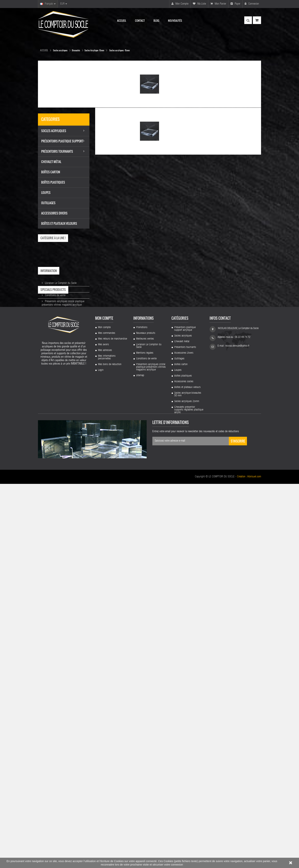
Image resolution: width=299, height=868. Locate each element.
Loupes (178, 749)
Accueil (44, 50)
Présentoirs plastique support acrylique (185, 708)
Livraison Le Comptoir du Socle (60, 282)
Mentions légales (53, 288)
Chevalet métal (182, 720)
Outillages (179, 738)
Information (49, 271)
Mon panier (218, 4)
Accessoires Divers (184, 732)
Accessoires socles (184, 760)
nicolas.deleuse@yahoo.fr (237, 725)
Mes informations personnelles (107, 736)
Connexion (252, 4)
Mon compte (180, 4)
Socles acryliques (183, 715)
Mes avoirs (103, 723)
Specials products (53, 316)
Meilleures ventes (145, 718)
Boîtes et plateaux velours (187, 766)
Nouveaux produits (146, 712)
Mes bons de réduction (110, 743)
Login (101, 749)
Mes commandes (107, 712)
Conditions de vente (55, 294)
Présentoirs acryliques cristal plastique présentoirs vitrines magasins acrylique (151, 746)
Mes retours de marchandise (113, 718)
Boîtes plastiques (183, 755)
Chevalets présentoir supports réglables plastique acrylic (189, 789)
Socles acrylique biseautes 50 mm (188, 773)
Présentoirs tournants (185, 726)
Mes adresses (105, 729)
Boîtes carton (181, 743)
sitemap (140, 754)
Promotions (142, 706)
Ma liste (199, 4)
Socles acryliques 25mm (187, 780)
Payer (235, 4)
